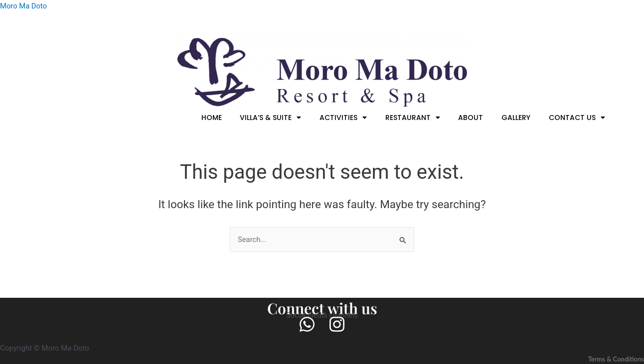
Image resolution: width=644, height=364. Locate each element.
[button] (289, 118)
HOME (233, 118)
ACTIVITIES (358, 118)
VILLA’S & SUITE (289, 118)
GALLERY (521, 118)
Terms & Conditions (614, 359)
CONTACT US (578, 118)
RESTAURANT (424, 118)
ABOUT (479, 118)
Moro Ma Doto (24, 6)
